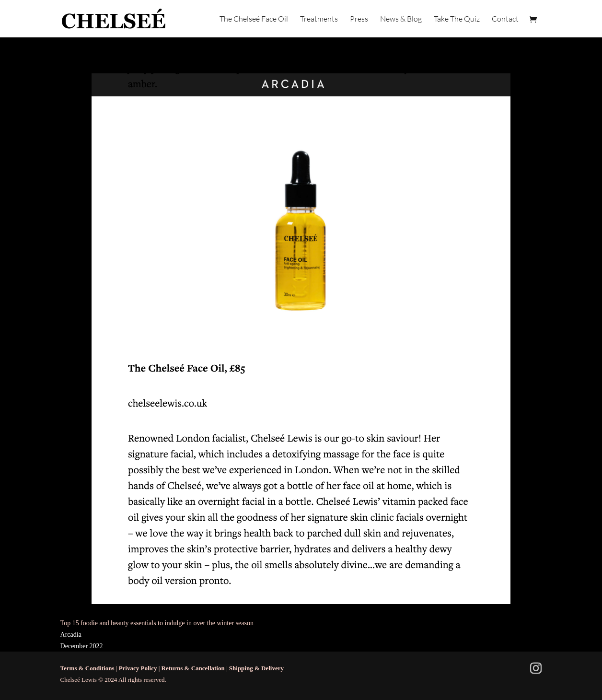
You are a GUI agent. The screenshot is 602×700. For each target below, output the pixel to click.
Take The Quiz (457, 19)
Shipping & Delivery (256, 668)
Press (359, 19)
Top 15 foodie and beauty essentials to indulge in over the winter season (157, 623)
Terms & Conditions (87, 668)
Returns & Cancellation (193, 668)
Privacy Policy (138, 668)
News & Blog (401, 19)
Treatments (319, 19)
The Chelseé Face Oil (254, 19)
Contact (505, 19)
